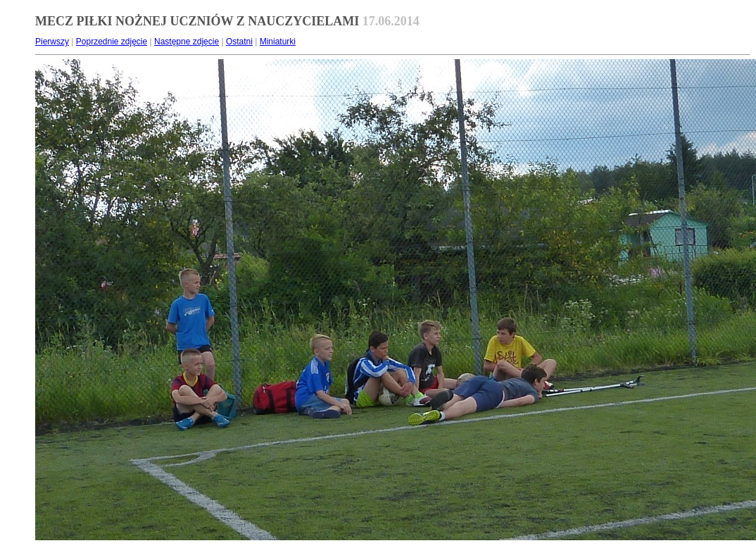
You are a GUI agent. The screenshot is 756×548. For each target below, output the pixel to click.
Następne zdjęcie (187, 42)
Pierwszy (52, 42)
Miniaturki (278, 42)
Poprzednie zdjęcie (112, 42)
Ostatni (239, 42)
